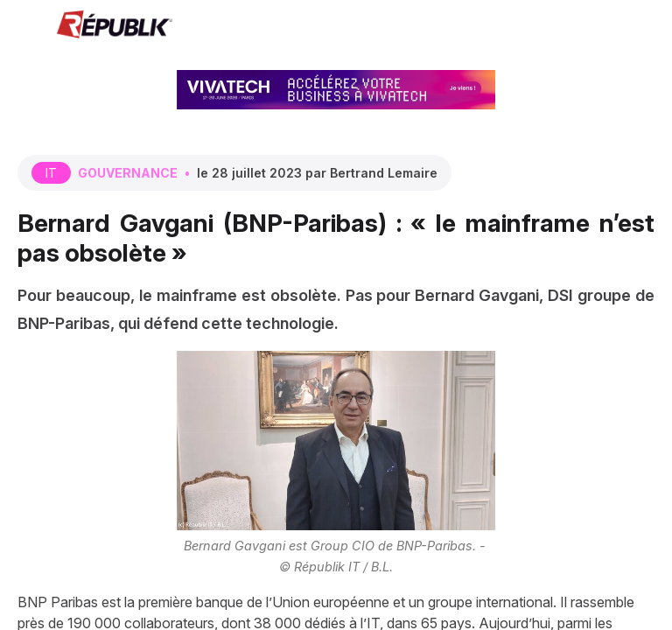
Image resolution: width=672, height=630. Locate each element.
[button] (26, 26)
